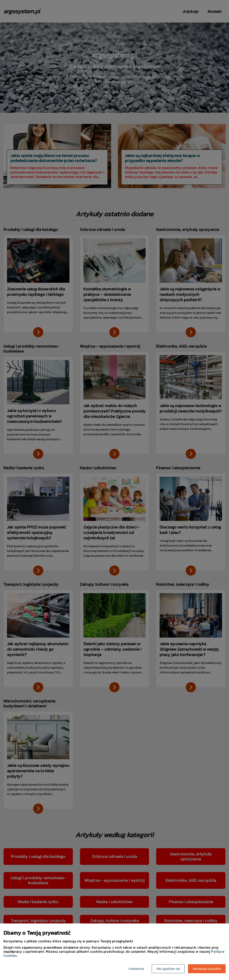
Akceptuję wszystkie (207, 969)
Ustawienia (136, 969)
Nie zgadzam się (168, 969)
